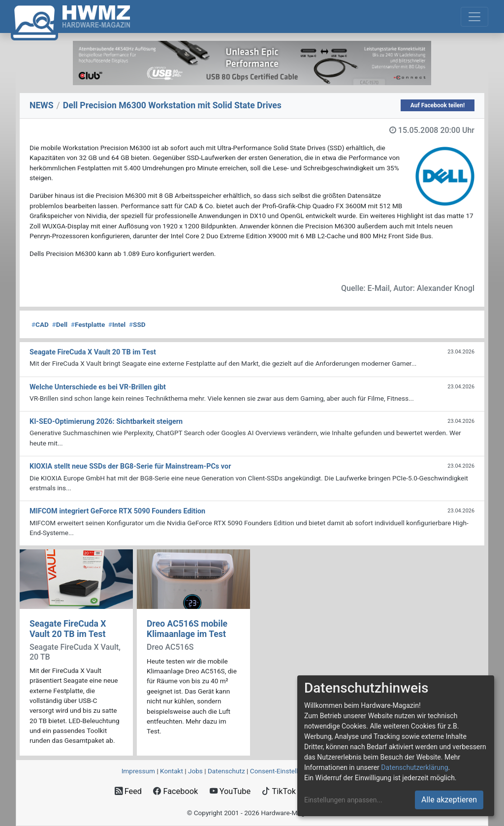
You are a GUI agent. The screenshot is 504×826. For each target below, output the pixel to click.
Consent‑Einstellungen (283, 771)
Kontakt (172, 771)
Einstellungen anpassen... (343, 800)
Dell (60, 324)
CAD (40, 324)
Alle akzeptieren (449, 800)
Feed (128, 791)
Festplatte (88, 324)
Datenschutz (226, 771)
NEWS (42, 105)
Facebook (175, 791)
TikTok (279, 791)
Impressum (138, 771)
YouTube (230, 791)
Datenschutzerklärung (414, 767)
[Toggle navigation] (474, 17)
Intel (117, 324)
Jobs (195, 771)
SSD (137, 324)
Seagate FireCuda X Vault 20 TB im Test (68, 629)
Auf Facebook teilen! (438, 105)
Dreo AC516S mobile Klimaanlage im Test (187, 629)
